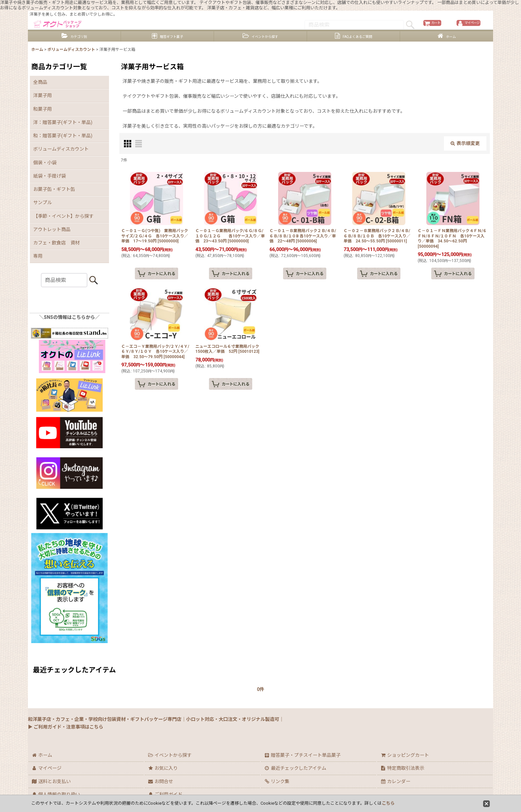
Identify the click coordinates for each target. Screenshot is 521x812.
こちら (388, 803)
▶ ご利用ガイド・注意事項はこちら (66, 727)
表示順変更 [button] (465, 154)
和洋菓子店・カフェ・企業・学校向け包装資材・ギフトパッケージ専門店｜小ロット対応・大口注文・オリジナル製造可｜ (156, 719)
